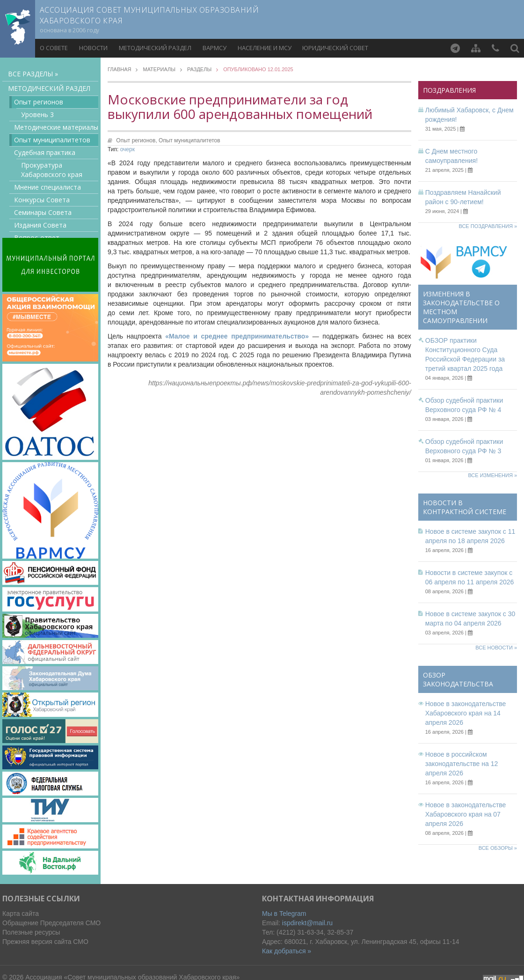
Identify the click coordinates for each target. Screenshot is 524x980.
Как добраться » (287, 951)
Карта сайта (21, 914)
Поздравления (449, 90)
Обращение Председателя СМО (51, 923)
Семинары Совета (43, 212)
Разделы (199, 70)
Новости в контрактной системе (465, 507)
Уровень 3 (37, 114)
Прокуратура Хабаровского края (52, 170)
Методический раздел (155, 48)
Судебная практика (45, 152)
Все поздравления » (488, 226)
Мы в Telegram (284, 914)
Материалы (159, 70)
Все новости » (496, 648)
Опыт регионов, (137, 140)
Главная (119, 70)
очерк (127, 149)
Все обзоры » (498, 848)
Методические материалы (56, 127)
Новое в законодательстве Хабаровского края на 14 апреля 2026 (466, 713)
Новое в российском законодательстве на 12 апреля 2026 (462, 764)
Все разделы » (33, 74)
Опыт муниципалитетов (52, 140)
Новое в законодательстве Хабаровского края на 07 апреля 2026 (466, 814)
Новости (93, 48)
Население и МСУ (265, 48)
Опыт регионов (39, 102)
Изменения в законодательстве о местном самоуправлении (461, 307)
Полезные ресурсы (31, 932)
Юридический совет (335, 48)
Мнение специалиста (47, 187)
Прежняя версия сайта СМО (45, 942)
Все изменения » (492, 475)
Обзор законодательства (458, 679)
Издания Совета (40, 225)
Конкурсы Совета (42, 200)
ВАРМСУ (215, 48)
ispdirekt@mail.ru (307, 923)
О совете (54, 48)
